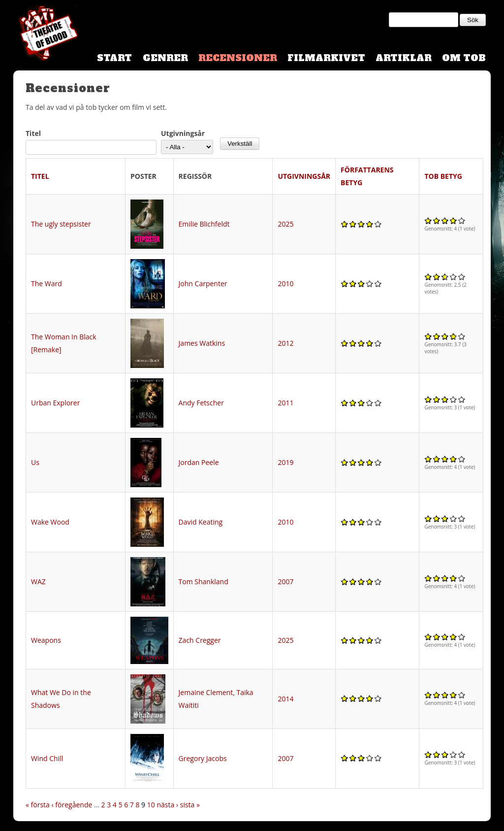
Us (35, 462)
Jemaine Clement (206, 692)
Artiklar (404, 58)
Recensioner (238, 58)
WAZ (38, 582)
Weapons (46, 640)
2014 (285, 699)
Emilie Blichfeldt (204, 224)
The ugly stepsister (61, 224)
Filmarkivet (326, 58)
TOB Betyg (443, 176)
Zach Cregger (200, 640)
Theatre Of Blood (45, 34)
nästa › (167, 805)
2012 (285, 343)
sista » (190, 805)
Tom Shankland (204, 582)
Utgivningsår (183, 133)
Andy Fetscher (201, 403)
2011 (285, 403)
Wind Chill (47, 758)
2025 (285, 224)
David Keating (201, 522)
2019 (285, 462)
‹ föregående (72, 805)
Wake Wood (50, 522)
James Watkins (202, 343)
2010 (285, 283)
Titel (33, 133)
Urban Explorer (55, 403)
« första (38, 805)
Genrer (165, 58)
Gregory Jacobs (203, 758)
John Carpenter (203, 283)
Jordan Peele (199, 462)
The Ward (47, 283)
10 (151, 805)
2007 (285, 582)
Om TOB (464, 58)
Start (114, 58)
